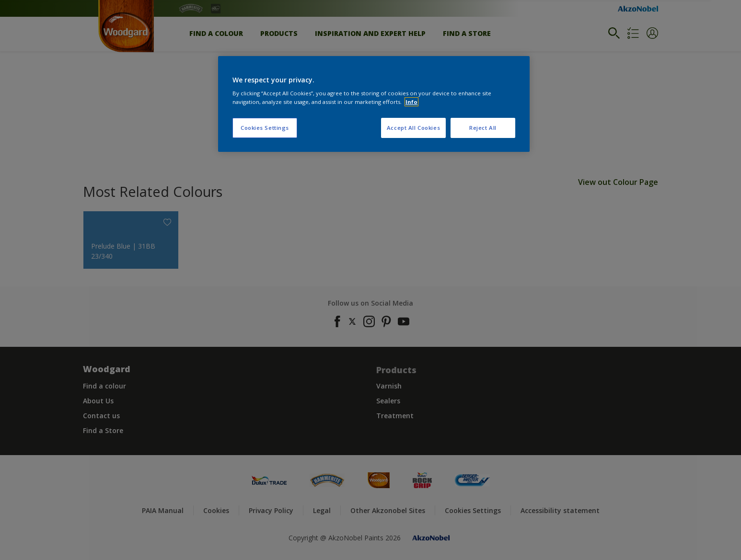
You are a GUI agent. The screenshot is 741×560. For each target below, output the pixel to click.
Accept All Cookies (413, 128)
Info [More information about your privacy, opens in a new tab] (411, 102)
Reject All (483, 128)
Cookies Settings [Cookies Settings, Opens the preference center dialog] (265, 128)
